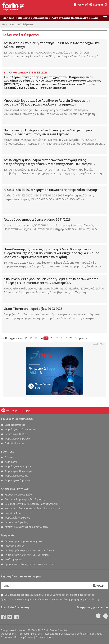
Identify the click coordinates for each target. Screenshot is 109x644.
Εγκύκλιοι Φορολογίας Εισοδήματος (25, 499)
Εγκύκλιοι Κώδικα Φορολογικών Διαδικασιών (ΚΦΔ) (33, 508)
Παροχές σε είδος (14, 546)
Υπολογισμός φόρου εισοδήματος (24, 541)
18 (61, 338)
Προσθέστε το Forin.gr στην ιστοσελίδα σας (29, 564)
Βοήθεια (81, 634)
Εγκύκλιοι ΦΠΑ (13, 513)
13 (36, 338)
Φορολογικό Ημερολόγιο (19, 471)
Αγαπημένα (11, 462)
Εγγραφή (81, 5)
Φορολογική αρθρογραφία (20, 429)
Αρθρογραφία (61, 18)
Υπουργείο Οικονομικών (18, 495)
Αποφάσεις (42, 18)
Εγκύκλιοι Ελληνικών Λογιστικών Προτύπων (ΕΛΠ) (31, 504)
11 (26, 338)
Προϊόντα (23, 634)
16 (51, 338)
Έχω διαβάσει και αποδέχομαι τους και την (49, 595)
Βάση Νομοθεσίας (15, 425)
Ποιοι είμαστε (51, 634)
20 (71, 338)
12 (31, 338)
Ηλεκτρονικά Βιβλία (84, 18)
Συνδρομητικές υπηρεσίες (17, 419)
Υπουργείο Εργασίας (16, 522)
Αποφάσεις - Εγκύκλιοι (15, 489)
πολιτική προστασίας (82, 595)
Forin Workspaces (14, 443)
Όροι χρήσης (8, 634)
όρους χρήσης (53, 595)
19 (66, 338)
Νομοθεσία (24, 18)
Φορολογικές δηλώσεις (17, 439)
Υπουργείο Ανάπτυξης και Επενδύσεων (26, 527)
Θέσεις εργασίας (45, 637)
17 (56, 338)
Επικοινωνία (67, 634)
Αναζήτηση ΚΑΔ (13, 559)
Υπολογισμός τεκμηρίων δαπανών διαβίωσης (30, 550)
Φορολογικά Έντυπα (16, 476)
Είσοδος (96, 5)
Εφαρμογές (8, 535)
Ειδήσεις (8, 18)
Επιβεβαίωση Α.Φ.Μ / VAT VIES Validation (27, 555)
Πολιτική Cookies (24, 637)
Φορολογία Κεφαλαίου (17, 518)
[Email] (46, 585)
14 (41, 338)
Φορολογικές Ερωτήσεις (18, 466)
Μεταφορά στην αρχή (18, 410)
